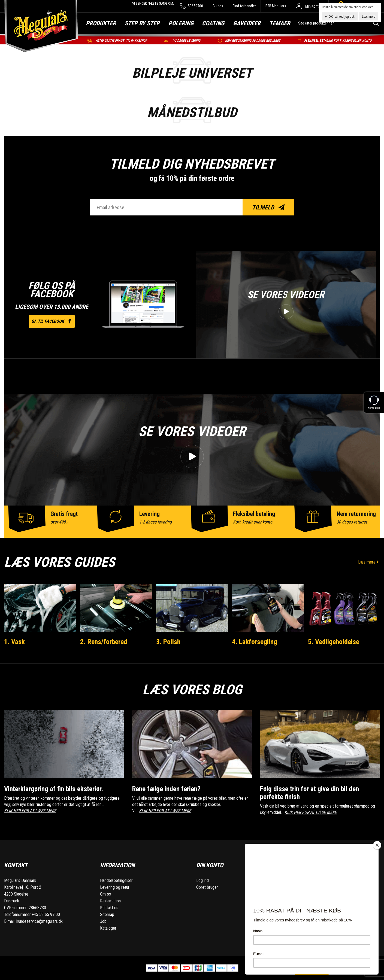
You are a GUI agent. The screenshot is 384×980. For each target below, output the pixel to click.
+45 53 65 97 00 (46, 914)
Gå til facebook (52, 321)
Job (103, 921)
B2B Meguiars (276, 6)
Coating (213, 23)
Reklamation (110, 901)
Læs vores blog (192, 690)
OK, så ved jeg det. (341, 16)
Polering (181, 23)
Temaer (280, 23)
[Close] (377, 845)
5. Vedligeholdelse (334, 642)
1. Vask (14, 642)
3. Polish (168, 642)
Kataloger (108, 928)
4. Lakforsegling (255, 642)
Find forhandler (244, 6)
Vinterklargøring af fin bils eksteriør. (54, 789)
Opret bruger (207, 887)
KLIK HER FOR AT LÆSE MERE (30, 811)
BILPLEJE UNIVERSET (192, 73)
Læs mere (369, 562)
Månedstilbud (192, 112)
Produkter (101, 23)
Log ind (202, 880)
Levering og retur (115, 887)
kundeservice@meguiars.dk (40, 921)
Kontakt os (109, 908)
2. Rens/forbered (104, 642)
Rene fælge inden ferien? (166, 789)
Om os (105, 894)
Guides (218, 6)
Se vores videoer (286, 295)
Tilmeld (268, 207)
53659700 (191, 6)
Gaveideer (247, 23)
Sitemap (107, 914)
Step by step (142, 23)
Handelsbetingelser (116, 880)
